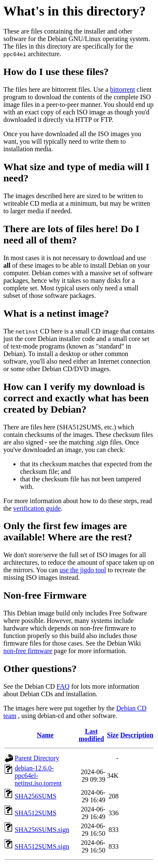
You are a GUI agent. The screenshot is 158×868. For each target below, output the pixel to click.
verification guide (37, 508)
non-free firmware (28, 651)
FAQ (63, 686)
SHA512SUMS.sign (42, 846)
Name (45, 735)
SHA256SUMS (36, 796)
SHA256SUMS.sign (42, 830)
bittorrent (123, 89)
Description (137, 735)
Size (113, 735)
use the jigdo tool (83, 570)
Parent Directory (37, 758)
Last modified (91, 735)
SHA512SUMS (36, 813)
